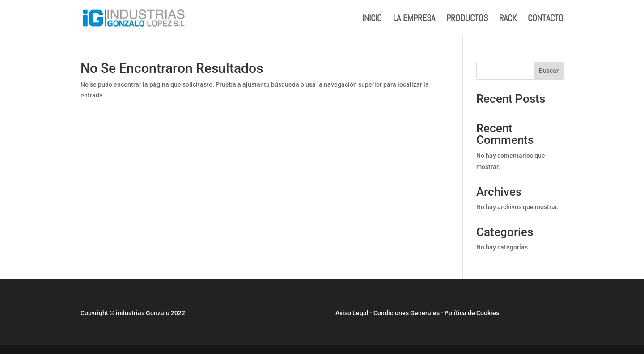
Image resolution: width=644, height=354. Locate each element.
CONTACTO (546, 19)
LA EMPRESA (414, 19)
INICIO (372, 19)
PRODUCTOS (467, 19)
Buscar (549, 71)
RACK (508, 19)
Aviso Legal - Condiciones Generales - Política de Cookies (417, 313)
